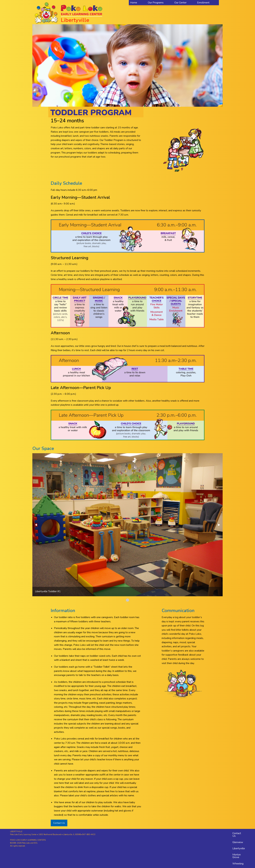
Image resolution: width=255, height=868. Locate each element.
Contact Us (59, 823)
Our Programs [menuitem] (156, 3)
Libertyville (239, 848)
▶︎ (220, 525)
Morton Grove (237, 856)
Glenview (238, 842)
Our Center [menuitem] (180, 3)
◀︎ (37, 525)
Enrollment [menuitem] (203, 3)
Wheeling (238, 864)
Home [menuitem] (134, 3)
